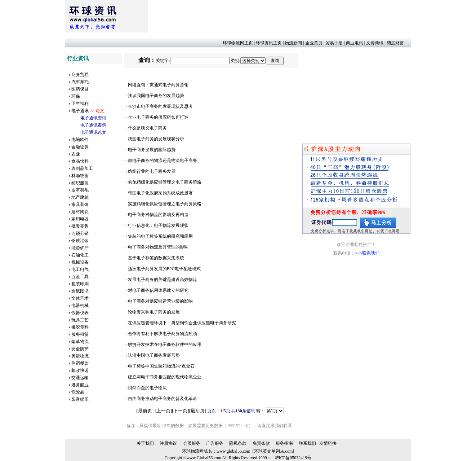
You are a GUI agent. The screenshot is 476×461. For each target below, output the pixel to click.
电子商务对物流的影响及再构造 (158, 215)
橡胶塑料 (80, 327)
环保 (76, 96)
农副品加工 (82, 168)
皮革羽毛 (80, 190)
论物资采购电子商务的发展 (154, 312)
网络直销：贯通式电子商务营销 (158, 85)
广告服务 (215, 443)
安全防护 (80, 349)
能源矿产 (80, 248)
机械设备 (80, 262)
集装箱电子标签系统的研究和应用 (160, 236)
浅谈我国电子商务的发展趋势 (156, 96)
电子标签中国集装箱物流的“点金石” (162, 366)
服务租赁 (80, 334)
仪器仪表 (80, 313)
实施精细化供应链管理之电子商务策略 (165, 182)
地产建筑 (80, 197)
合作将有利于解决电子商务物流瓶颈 (163, 334)
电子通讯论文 (93, 132)
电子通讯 (80, 111)
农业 (76, 154)
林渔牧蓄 (80, 176)
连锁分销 (80, 233)
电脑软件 (80, 140)
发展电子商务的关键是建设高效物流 (163, 280)
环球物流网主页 (238, 43)
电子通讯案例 (93, 125)
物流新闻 (293, 43)
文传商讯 (375, 43)
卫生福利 (80, 104)
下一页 (180, 411)
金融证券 (80, 147)
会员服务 (192, 443)
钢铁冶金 (80, 241)
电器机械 (80, 306)
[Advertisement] (279, 16)
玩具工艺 (80, 320)
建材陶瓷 (80, 212)
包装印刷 (80, 284)
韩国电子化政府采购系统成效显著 (160, 193)
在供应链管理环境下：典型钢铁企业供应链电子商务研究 (182, 323)
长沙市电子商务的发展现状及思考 (160, 106)
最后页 (198, 411)
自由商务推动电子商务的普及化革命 (163, 399)
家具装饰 (80, 205)
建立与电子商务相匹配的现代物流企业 (165, 377)
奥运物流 (80, 356)
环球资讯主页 (269, 43)
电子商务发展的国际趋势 (152, 150)
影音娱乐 (80, 399)
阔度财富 (395, 43)
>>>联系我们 (367, 253)
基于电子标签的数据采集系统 (156, 258)
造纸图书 (80, 291)
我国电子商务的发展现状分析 (156, 139)
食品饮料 (80, 161)
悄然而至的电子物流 (147, 388)
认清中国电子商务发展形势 (154, 355)
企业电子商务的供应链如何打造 (158, 117)
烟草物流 (80, 342)
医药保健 (80, 89)
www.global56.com (233, 451)
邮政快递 (80, 370)
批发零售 (80, 226)
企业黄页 (314, 43)
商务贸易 (80, 75)
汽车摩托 (80, 82)
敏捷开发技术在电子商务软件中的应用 (165, 344)
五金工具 (80, 277)
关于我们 (145, 443)
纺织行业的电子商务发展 (152, 171)
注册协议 (168, 443)
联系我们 (307, 443)
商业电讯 (355, 43)
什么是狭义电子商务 (147, 128)
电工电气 (80, 269)
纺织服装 (80, 183)
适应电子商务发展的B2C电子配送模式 (164, 269)
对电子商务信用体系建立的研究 (158, 290)
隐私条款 (238, 443)
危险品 (78, 392)
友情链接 (328, 443)
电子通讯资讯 (93, 118)
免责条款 (261, 443)
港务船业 (80, 385)
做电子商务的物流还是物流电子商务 (163, 161)
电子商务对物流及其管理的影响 (158, 247)
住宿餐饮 (80, 363)
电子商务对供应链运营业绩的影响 (160, 301)
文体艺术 (80, 298)
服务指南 (284, 443)
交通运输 (80, 378)
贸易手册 (334, 43)
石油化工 (80, 255)
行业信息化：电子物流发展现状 (158, 225)
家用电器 (80, 219)
